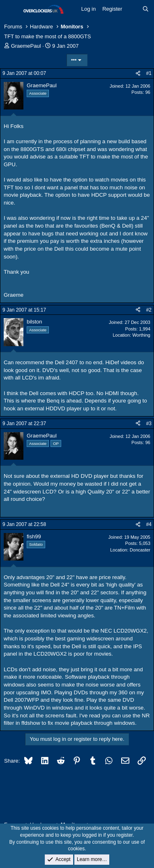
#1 (149, 73)
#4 (149, 524)
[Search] (146, 9)
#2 (149, 310)
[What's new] (132, 9)
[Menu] (11, 9)
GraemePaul (26, 46)
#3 (149, 424)
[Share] (138, 73)
